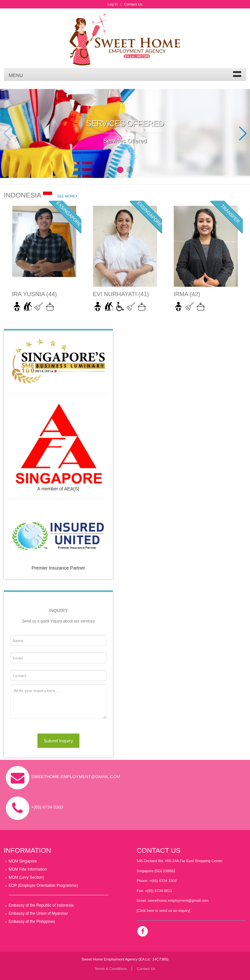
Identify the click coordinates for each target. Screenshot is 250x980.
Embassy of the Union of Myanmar (38, 913)
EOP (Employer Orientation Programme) (43, 886)
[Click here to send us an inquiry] (164, 911)
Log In (113, 4)
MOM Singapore (23, 861)
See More (67, 196)
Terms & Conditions (111, 969)
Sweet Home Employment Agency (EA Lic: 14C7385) (125, 959)
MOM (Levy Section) (26, 877)
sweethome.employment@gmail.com (178, 900)
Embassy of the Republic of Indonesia (41, 905)
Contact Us (133, 4)
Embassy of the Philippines (32, 922)
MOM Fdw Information (28, 869)
